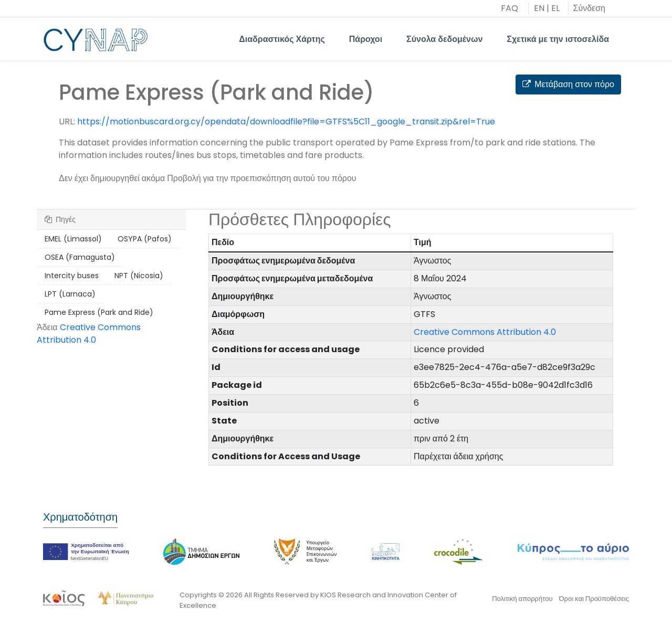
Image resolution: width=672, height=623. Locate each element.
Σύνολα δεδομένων (444, 39)
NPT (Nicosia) (139, 276)
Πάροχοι (366, 39)
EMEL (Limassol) (73, 239)
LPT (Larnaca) (70, 294)
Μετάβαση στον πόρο (568, 84)
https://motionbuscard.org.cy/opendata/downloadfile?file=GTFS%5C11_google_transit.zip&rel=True (286, 122)
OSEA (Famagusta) (80, 257)
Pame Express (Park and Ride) (99, 312)
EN (539, 8)
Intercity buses (72, 276)
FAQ (510, 8)
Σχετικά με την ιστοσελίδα (558, 39)
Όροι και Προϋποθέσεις (594, 599)
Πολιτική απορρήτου (522, 599)
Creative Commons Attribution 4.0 (89, 334)
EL (555, 8)
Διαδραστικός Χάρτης (282, 39)
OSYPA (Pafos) (145, 239)
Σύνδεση (589, 8)
